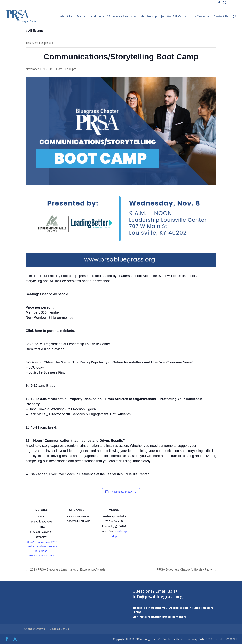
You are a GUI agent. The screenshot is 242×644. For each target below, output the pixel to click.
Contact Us (221, 17)
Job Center (199, 17)
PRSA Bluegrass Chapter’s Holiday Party (185, 570)
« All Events (34, 31)
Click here (34, 331)
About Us (66, 17)
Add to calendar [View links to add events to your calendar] (122, 492)
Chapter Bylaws (35, 629)
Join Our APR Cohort (174, 17)
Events (81, 17)
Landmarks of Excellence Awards (111, 17)
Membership (149, 17)
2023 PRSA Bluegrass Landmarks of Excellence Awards (67, 570)
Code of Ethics (59, 629)
